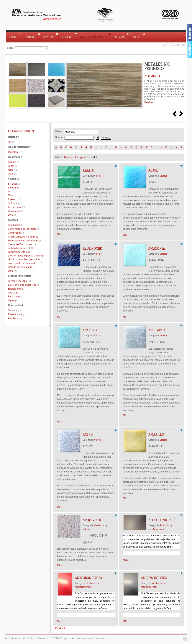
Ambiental (15, 318)
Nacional (15, 310)
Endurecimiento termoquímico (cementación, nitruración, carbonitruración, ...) (25, 244)
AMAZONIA (157, 248)
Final (62, 628)
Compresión (16, 233)
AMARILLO (156, 435)
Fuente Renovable (20, 281)
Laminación (16, 225)
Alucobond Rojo (88, 578)
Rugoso (14, 199)
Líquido (13, 162)
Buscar (11, 48)
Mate (12, 195)
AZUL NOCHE (92, 248)
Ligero (13, 300)
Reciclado (15, 293)
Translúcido (16, 211)
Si (11, 142)
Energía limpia (17, 289)
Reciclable (15, 297)
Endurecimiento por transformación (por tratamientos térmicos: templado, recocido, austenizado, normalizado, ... (26, 258)
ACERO (88, 435)
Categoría (80, 157)
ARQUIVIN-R (92, 520)
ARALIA (88, 170)
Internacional (17, 314)
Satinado (14, 203)
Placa (13, 170)
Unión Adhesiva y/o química (25, 237)
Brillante (14, 184)
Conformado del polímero (24, 229)
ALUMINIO (152, 76)
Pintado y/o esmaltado (22, 267)
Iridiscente (15, 188)
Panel (12, 166)
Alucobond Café (162, 520)
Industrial (15, 152)
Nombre (69, 157)
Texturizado (16, 207)
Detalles (149, 102)
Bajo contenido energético (24, 285)
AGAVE (153, 170)
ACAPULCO (91, 330)
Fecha (91, 157)
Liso (12, 192)
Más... (60, 234)
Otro (12, 174)
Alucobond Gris (154, 578)
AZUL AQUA (157, 330)
